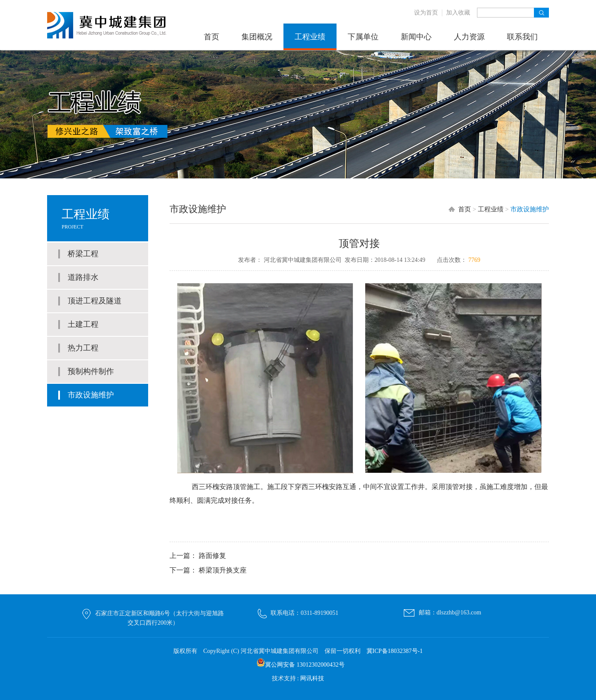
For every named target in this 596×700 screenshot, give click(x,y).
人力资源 (469, 37)
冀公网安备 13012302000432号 (305, 665)
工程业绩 (310, 37)
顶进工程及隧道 (95, 301)
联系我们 (522, 37)
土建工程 (83, 324)
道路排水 (83, 277)
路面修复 (212, 556)
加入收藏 (458, 13)
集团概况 (257, 37)
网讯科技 (312, 678)
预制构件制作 (91, 371)
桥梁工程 (83, 254)
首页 (212, 37)
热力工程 (83, 348)
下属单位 (363, 37)
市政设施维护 (91, 395)
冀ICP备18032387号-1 (395, 651)
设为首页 (426, 13)
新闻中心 (416, 37)
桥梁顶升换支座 (223, 570)
